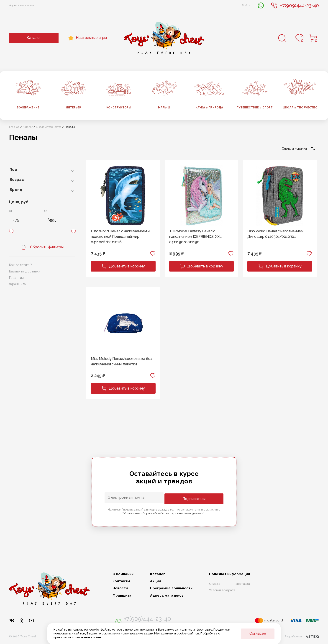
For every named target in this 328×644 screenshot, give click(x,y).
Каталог (34, 38)
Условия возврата (222, 590)
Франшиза (18, 284)
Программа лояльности (171, 589)
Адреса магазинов (22, 5)
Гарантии (17, 278)
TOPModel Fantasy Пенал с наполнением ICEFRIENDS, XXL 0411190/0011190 (195, 237)
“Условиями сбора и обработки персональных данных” (164, 513)
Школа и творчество (49, 127)
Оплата (215, 584)
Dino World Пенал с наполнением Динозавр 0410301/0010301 (275, 234)
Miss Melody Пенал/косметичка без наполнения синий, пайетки (122, 361)
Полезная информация (229, 574)
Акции (155, 581)
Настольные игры (88, 38)
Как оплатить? (20, 265)
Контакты (121, 581)
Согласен (258, 633)
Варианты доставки (25, 271)
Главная (14, 127)
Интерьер (73, 108)
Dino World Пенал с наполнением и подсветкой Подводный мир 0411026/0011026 (120, 237)
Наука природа (209, 108)
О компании (123, 574)
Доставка (243, 584)
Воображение (28, 108)
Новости (120, 589)
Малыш (164, 108)
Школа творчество (300, 108)
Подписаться (205, 498)
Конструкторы (119, 108)
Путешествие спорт (255, 108)
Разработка (301, 634)
